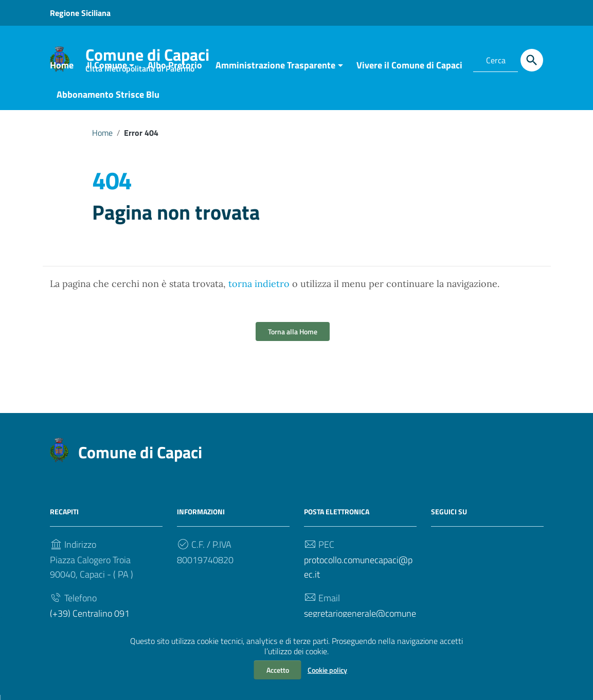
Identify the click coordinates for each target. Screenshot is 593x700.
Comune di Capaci (140, 457)
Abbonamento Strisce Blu (108, 100)
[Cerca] (532, 60)
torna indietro (259, 289)
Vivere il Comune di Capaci (409, 70)
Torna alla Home (293, 337)
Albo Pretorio (175, 70)
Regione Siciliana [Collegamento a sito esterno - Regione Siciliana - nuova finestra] (80, 13)
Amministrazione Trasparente (275, 70)
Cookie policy (327, 670)
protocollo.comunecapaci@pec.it (358, 572)
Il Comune (107, 70)
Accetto (278, 670)
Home (62, 70)
